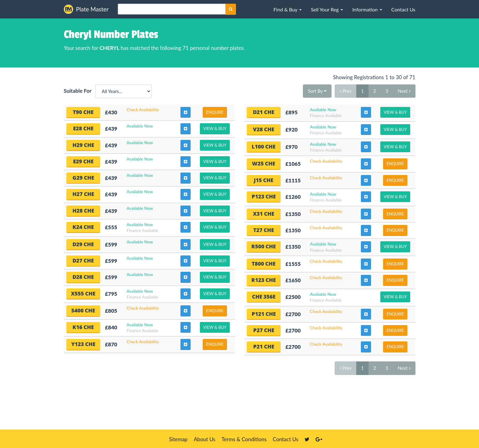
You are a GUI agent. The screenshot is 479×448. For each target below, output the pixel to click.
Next (404, 91)
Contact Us (285, 439)
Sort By (317, 91)
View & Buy (215, 128)
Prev (345, 91)
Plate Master (86, 9)
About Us (204, 439)
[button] (288, 9)
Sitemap (178, 439)
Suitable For (79, 91)
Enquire (215, 112)
